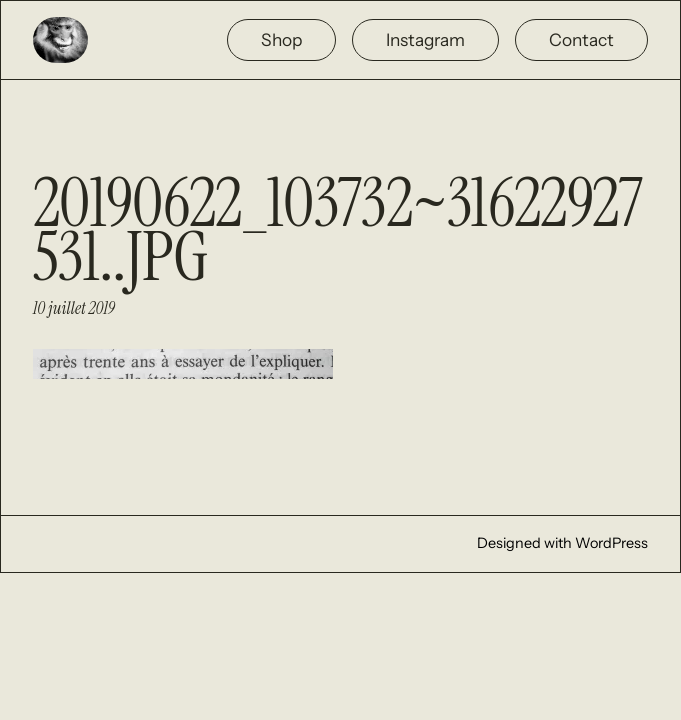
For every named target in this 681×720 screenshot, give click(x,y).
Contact (581, 39)
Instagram (425, 39)
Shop (281, 39)
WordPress (611, 543)
